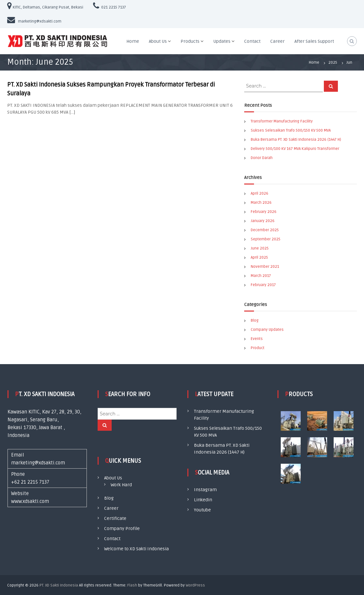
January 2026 (263, 221)
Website (20, 493)
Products (190, 41)
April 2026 (260, 193)
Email (18, 455)
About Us (158, 41)
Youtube (202, 510)
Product (258, 348)
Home (133, 41)
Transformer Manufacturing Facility (282, 121)
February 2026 (264, 212)
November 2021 (265, 267)
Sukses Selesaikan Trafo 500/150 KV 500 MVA (291, 130)
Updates (222, 41)
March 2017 (261, 276)
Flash (132, 585)
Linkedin (203, 500)
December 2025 (265, 230)
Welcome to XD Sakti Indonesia (136, 549)
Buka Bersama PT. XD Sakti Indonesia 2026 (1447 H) (296, 140)
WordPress (195, 585)
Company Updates (267, 330)
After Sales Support (314, 41)
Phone (18, 474)
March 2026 (261, 203)
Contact (252, 41)
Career (277, 41)
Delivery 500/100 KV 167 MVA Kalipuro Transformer (295, 149)
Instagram (205, 490)
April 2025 (259, 257)
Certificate (115, 518)
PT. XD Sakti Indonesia (59, 585)
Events (257, 339)
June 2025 (260, 248)
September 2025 (266, 239)
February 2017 (263, 285)
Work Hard (121, 485)
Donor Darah (262, 158)
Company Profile (122, 529)
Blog (255, 321)
